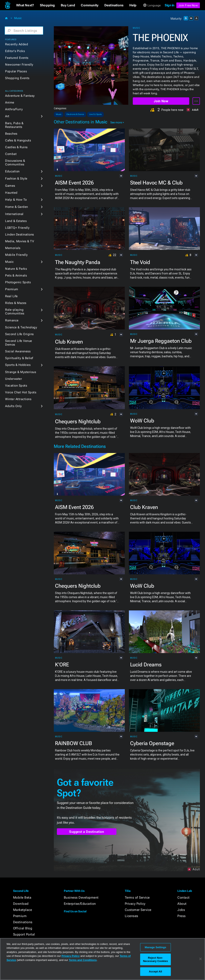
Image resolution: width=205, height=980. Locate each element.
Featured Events (17, 58)
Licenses (132, 916)
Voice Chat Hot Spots (21, 392)
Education (12, 171)
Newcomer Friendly (19, 65)
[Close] (200, 959)
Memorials (13, 248)
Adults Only (14, 406)
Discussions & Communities (15, 163)
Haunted (11, 193)
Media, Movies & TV (20, 241)
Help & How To (16, 200)
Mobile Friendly (16, 255)
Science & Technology (21, 327)
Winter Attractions (18, 399)
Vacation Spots (16, 386)
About (182, 904)
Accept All (155, 971)
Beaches (11, 134)
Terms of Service (137, 897)
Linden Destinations (20, 234)
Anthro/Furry (14, 109)
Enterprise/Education (80, 904)
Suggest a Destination (87, 832)
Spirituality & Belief (19, 358)
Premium (12, 289)
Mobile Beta (22, 897)
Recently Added (17, 44)
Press (182, 916)
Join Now (161, 101)
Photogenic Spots (18, 282)
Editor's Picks (15, 51)
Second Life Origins (19, 334)
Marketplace (23, 910)
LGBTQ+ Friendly (17, 228)
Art (7, 116)
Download (21, 904)
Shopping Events (17, 78)
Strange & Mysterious (21, 372)
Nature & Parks (16, 269)
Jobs (181, 910)
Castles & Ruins (16, 147)
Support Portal (24, 934)
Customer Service (138, 910)
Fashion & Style (16, 179)
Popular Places (16, 71)
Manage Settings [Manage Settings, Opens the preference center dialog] (155, 947)
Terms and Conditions (83, 960)
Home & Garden (17, 207)
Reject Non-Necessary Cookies (155, 959)
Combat (11, 154)
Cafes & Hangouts (18, 140)
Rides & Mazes (16, 303)
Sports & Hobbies (18, 365)
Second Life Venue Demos (19, 343)
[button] (25, 5)
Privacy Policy (135, 904)
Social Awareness (18, 351)
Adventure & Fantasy (20, 96)
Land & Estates (16, 221)
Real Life (11, 296)
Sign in (170, 5)
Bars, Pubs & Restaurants (14, 125)
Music (18, 18)
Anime (10, 102)
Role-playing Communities (15, 312)
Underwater (14, 379)
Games (10, 186)
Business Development (81, 897)
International (14, 214)
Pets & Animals (16, 275)
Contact (184, 897)
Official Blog (23, 928)
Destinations (23, 922)
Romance (12, 320)
